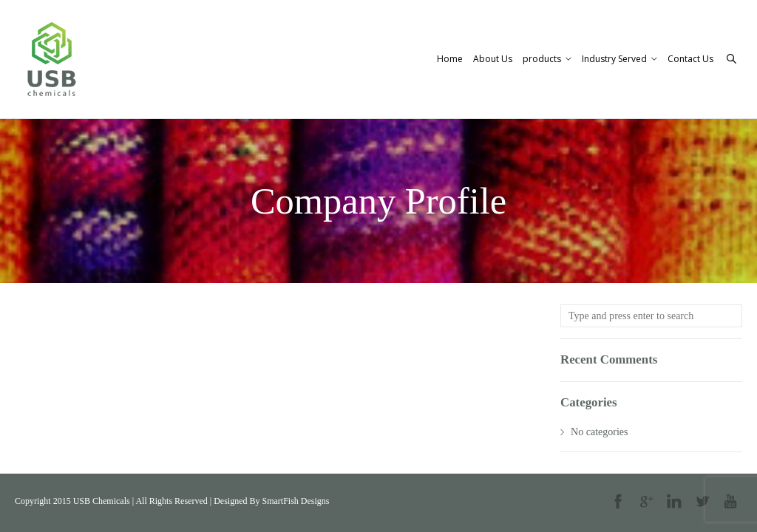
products (547, 59)
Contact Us (690, 59)
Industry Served (619, 59)
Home (450, 59)
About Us (493, 59)
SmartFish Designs (295, 501)
